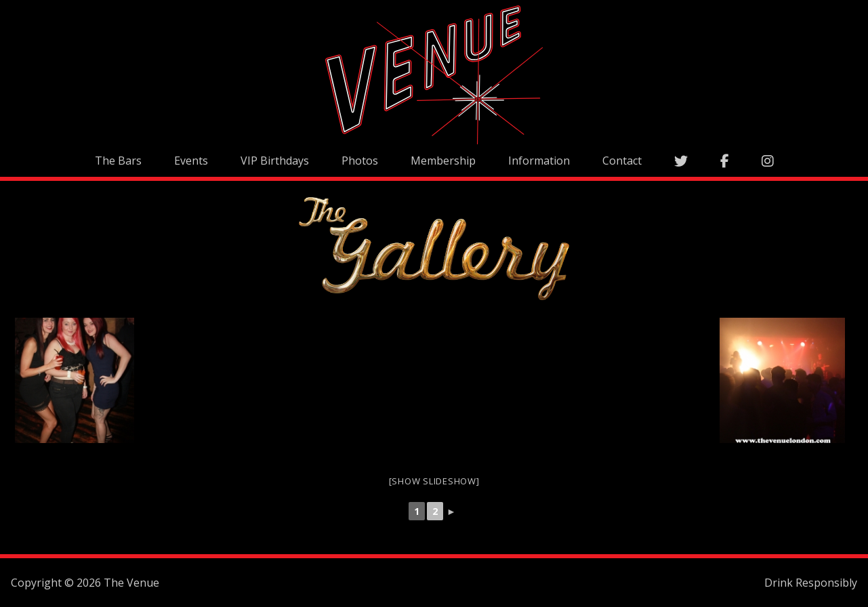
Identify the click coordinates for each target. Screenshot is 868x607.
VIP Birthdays (275, 161)
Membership (443, 161)
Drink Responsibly (811, 583)
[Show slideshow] (434, 481)
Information (539, 161)
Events (191, 161)
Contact (622, 161)
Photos (360, 161)
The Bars (118, 161)
